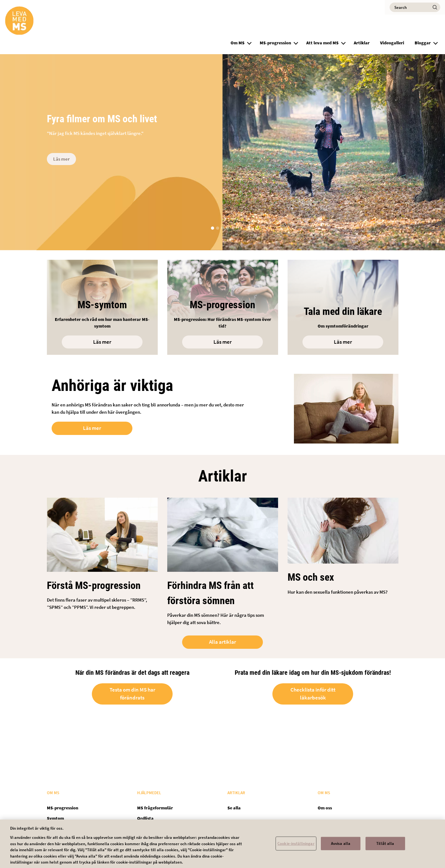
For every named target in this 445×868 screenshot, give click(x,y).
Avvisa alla (341, 847)
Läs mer (61, 159)
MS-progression (275, 43)
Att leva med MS (322, 43)
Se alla (234, 808)
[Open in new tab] (343, 307)
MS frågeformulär (155, 808)
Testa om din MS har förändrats (132, 695)
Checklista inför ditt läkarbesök (313, 695)
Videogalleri (392, 43)
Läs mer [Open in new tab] (92, 428)
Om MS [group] (238, 43)
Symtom (55, 818)
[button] (249, 42)
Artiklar (362, 43)
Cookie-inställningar (296, 847)
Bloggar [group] (423, 43)
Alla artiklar (222, 643)
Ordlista (145, 818)
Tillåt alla (385, 847)
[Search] (415, 7)
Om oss (325, 808)
